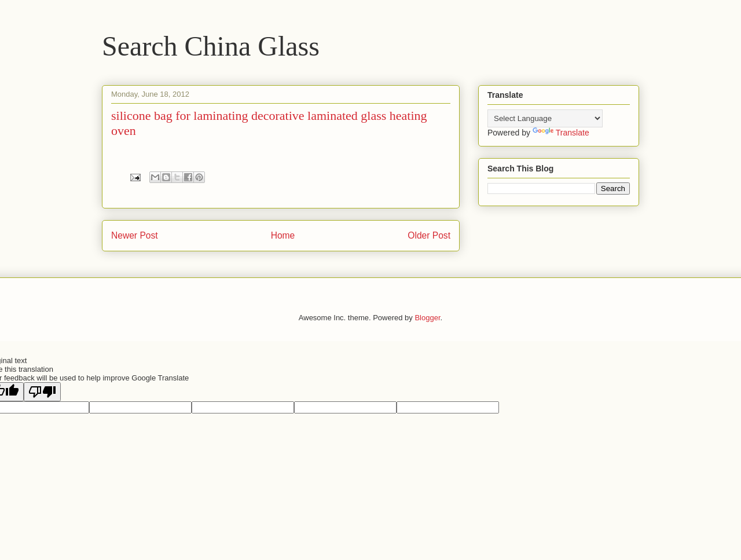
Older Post (429, 235)
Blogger (427, 318)
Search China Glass (211, 46)
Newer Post (135, 235)
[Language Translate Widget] (545, 118)
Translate (561, 133)
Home (283, 235)
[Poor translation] (42, 392)
